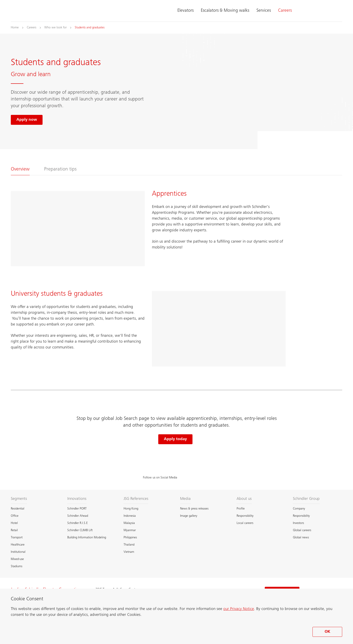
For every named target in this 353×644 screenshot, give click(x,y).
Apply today (175, 439)
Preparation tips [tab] (60, 169)
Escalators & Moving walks (225, 11)
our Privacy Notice (239, 609)
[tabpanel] (176, 283)
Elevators (186, 11)
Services (264, 11)
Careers (285, 11)
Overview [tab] (20, 169)
